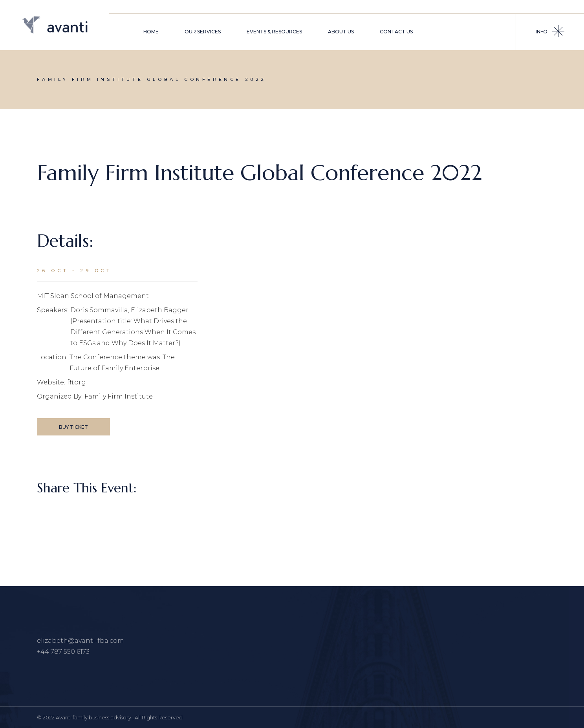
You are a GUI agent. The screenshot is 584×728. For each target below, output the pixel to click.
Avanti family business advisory (94, 717)
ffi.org (77, 382)
